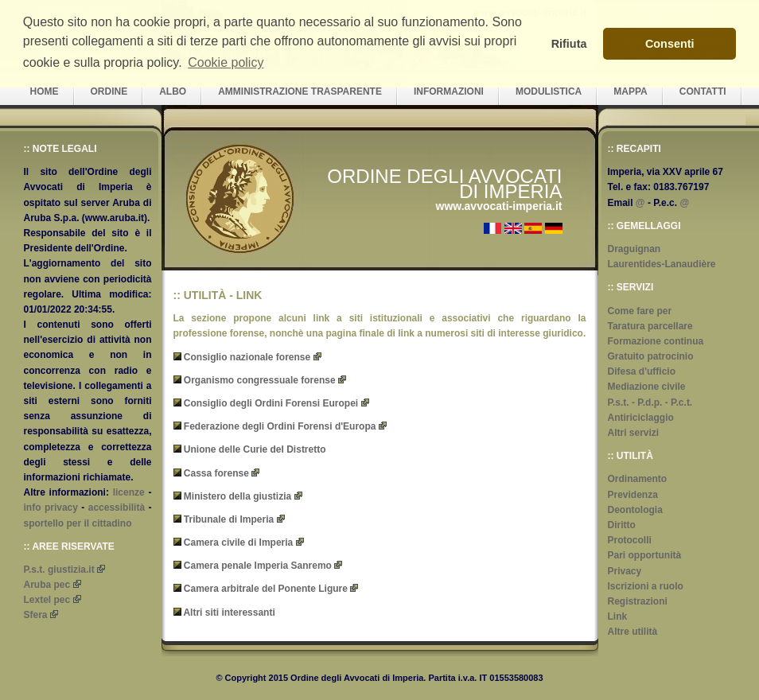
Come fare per (640, 311)
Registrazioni (638, 601)
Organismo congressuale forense (260, 380)
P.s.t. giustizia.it (59, 570)
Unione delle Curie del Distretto (255, 449)
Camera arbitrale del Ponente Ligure (266, 589)
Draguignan (634, 249)
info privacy (51, 507)
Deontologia (635, 510)
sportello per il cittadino (78, 523)
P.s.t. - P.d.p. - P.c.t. (650, 402)
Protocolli (630, 540)
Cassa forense (216, 473)
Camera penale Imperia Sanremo (258, 566)
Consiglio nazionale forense (247, 357)
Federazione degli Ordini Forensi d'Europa (280, 426)
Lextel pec (47, 600)
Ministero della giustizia (237, 496)
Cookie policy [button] (226, 62)
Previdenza (633, 495)
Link (618, 616)
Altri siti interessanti (229, 612)
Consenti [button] (670, 44)
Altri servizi (634, 433)
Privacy (625, 571)
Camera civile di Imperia (238, 542)
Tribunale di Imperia (229, 519)
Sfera (36, 615)
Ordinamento (638, 479)
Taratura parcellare (650, 326)
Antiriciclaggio (641, 418)
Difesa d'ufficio (642, 371)
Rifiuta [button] (569, 44)
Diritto (622, 525)
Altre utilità (633, 632)
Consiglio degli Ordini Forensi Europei (271, 403)
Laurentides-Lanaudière (662, 264)
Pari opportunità (645, 555)
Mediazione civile (647, 387)
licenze (129, 492)
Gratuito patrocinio (651, 356)
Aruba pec (47, 585)
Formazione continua (656, 341)
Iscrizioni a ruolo (646, 586)
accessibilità (117, 507)
